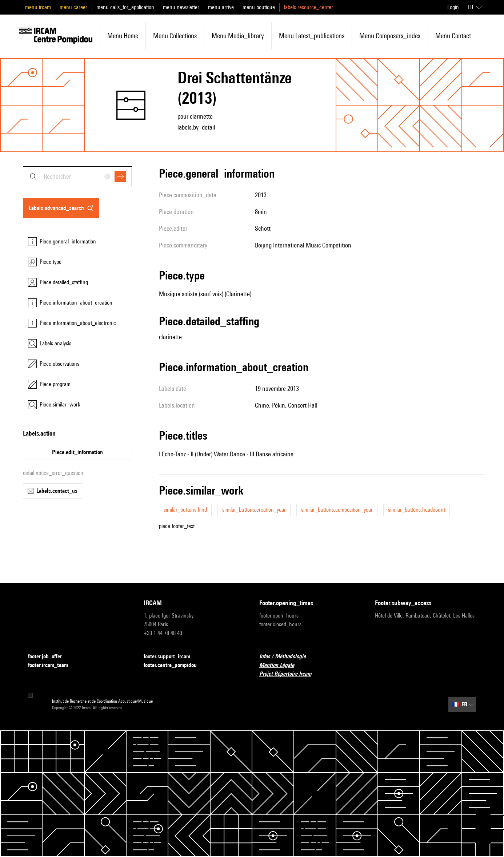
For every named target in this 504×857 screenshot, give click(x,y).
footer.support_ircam (171, 657)
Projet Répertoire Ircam (290, 674)
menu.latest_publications (312, 36)
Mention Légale (281, 665)
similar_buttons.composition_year (337, 510)
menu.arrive (221, 7)
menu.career (73, 7)
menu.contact (453, 36)
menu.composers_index (390, 36)
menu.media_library (238, 36)
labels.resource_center (309, 7)
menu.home (123, 36)
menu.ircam (38, 7)
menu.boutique (259, 7)
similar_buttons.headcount (417, 510)
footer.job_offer (49, 657)
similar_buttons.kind (185, 510)
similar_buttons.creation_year (254, 510)
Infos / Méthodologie (287, 657)
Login (453, 7)
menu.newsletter (181, 7)
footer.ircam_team (52, 665)
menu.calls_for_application (125, 7)
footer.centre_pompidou (175, 665)
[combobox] (77, 176)
